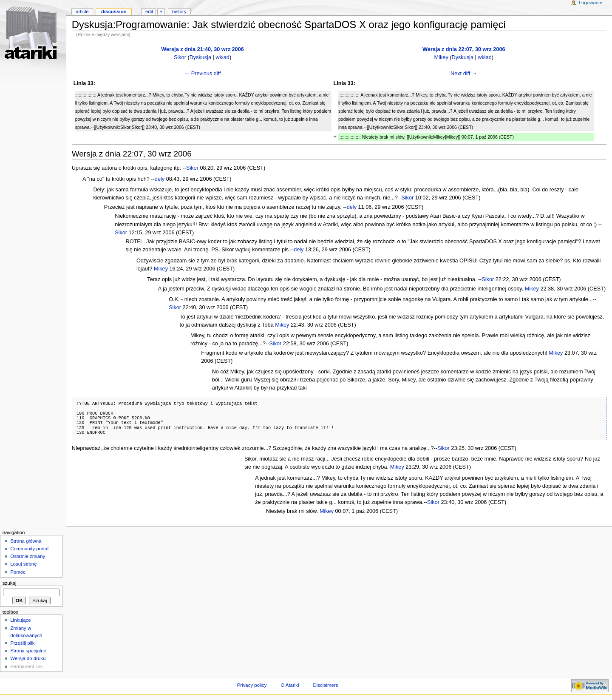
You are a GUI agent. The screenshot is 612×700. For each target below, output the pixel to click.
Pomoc (18, 572)
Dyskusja (200, 57)
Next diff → (464, 74)
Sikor (180, 57)
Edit (149, 11)
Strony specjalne (28, 651)
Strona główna (26, 541)
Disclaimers (325, 685)
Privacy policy (252, 685)
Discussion (114, 11)
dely (160, 179)
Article (82, 11)
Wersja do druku (28, 658)
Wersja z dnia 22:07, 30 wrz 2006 (464, 49)
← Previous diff (203, 74)
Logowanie (591, 3)
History (179, 11)
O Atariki (290, 685)
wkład (222, 57)
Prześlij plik (22, 643)
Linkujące (20, 620)
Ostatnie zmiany (28, 556)
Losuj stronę (23, 564)
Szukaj (10, 583)
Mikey (441, 57)
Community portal (29, 549)
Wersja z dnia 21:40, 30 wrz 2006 (202, 49)
